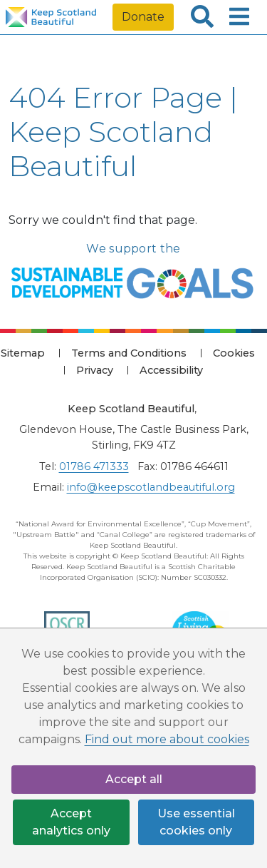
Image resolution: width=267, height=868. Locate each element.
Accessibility (171, 370)
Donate (143, 17)
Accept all (134, 779)
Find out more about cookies (167, 739)
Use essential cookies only (196, 822)
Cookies (234, 353)
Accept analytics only (71, 822)
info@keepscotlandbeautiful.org (151, 487)
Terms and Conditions (129, 353)
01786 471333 (94, 466)
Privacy (95, 370)
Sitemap (23, 353)
